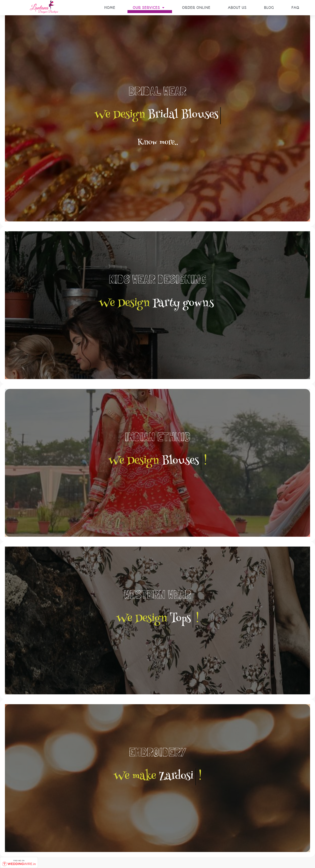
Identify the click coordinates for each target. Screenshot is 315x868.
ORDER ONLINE (196, 8)
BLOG (269, 8)
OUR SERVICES (149, 8)
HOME (110, 8)
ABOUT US (237, 8)
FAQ (295, 8)
